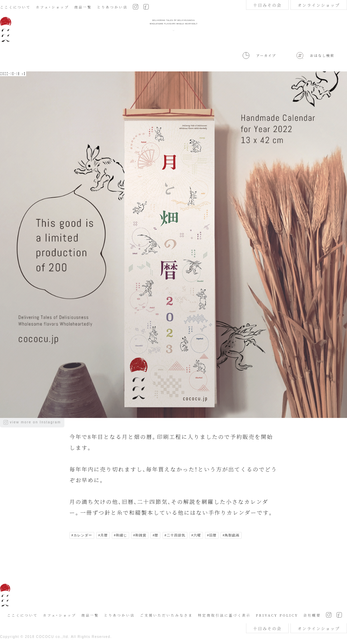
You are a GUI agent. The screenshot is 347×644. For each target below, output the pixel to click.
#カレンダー (82, 535)
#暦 (155, 535)
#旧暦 (212, 535)
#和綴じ (120, 535)
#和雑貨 (140, 535)
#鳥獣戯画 (231, 535)
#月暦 (103, 535)
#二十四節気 (175, 535)
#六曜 (196, 535)
